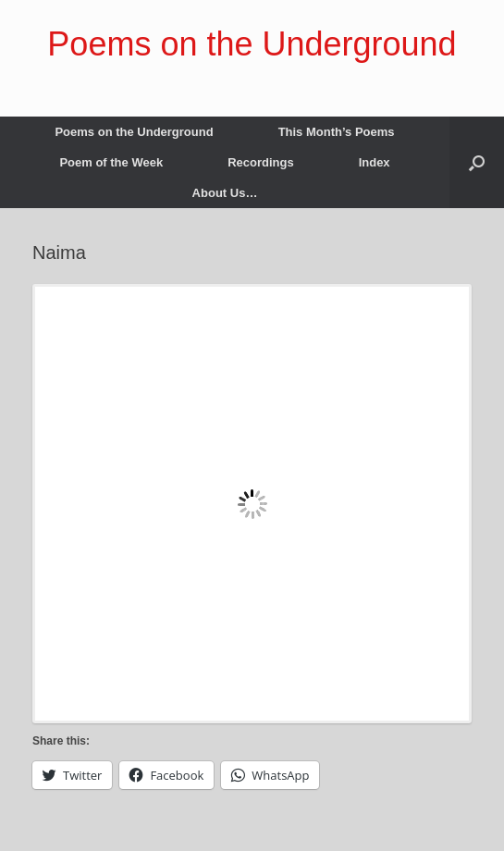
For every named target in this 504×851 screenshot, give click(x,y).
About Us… (225, 193)
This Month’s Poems (337, 132)
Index (375, 162)
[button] (477, 162)
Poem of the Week (111, 162)
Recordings (261, 162)
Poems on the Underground (134, 132)
